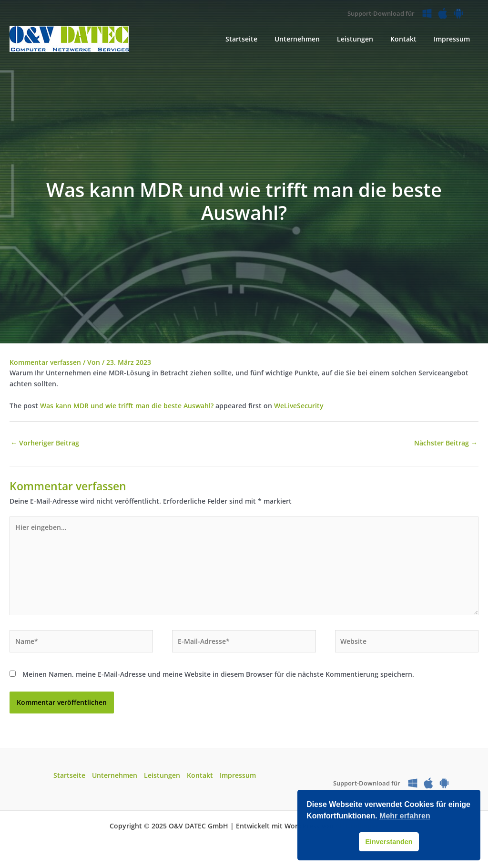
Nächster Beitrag (446, 443)
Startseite (69, 775)
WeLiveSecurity (299, 406)
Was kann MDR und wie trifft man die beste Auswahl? (127, 406)
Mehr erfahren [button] (405, 816)
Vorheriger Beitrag (45, 443)
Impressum (238, 775)
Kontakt (200, 775)
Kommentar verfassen (45, 362)
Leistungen (162, 775)
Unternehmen (115, 775)
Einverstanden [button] (389, 842)
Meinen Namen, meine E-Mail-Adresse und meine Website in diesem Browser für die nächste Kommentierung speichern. (218, 674)
